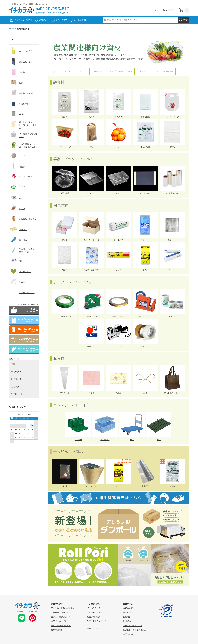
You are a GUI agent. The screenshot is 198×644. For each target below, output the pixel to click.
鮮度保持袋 (145, 117)
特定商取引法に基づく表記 (135, 630)
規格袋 (92, 117)
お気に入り (44, 20)
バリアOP (118, 117)
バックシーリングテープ (118, 316)
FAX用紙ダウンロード (97, 621)
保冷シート (172, 240)
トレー (118, 193)
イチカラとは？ (94, 608)
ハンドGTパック (172, 117)
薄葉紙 (92, 393)
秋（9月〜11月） (19, 387)
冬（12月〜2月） (19, 394)
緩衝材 (65, 270)
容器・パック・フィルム (76, 71)
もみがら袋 (145, 147)
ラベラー (118, 346)
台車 (132, 440)
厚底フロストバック (172, 393)
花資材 (142, 71)
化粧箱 (65, 240)
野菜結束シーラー (92, 316)
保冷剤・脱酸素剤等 (92, 270)
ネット (118, 147)
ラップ (118, 270)
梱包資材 (98, 71)
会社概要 (127, 617)
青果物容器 (65, 193)
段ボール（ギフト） (92, 240)
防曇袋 (65, 117)
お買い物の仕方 (94, 617)
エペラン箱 (105, 440)
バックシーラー (145, 316)
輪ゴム (145, 270)
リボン (145, 393)
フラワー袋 (65, 393)
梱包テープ (145, 346)
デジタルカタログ (95, 628)
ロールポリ (118, 240)
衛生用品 (145, 486)
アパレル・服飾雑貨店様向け (64, 608)
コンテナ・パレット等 (163, 71)
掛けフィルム (145, 193)
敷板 (159, 440)
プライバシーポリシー (133, 626)
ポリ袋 (65, 486)
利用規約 (127, 621)
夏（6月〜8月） (18, 379)
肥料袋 (172, 147)
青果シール (92, 346)
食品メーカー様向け (60, 621)
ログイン (155, 10)
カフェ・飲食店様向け (61, 617)
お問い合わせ (129, 634)
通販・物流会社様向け (61, 626)
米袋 (92, 147)
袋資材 (54, 71)
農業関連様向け (58, 630)
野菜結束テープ (65, 316)
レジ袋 (172, 486)
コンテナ (78, 440)
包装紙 (118, 393)
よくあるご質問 (94, 612)
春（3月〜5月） (18, 372)
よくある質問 (80, 20)
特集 (13, 364)
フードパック (92, 193)
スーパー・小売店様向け (62, 612)
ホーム (12, 29)
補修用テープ (172, 316)
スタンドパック (92, 486)
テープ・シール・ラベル (121, 71)
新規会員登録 (169, 10)
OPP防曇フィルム (172, 193)
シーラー (172, 270)
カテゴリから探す (23, 20)
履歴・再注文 (61, 20)
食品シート (145, 240)
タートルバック (65, 147)
